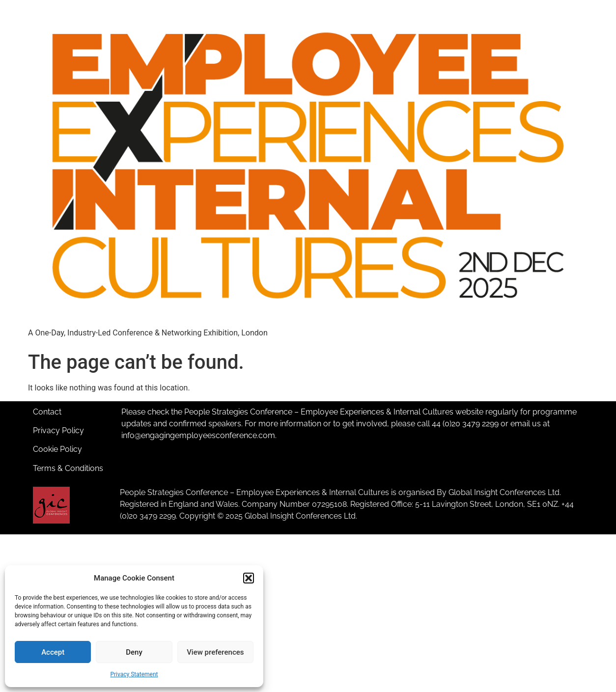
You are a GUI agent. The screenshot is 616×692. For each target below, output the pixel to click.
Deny (134, 652)
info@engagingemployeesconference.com (198, 435)
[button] (249, 578)
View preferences (215, 652)
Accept (53, 652)
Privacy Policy (58, 430)
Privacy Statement (134, 674)
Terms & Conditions (68, 468)
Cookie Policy (57, 449)
